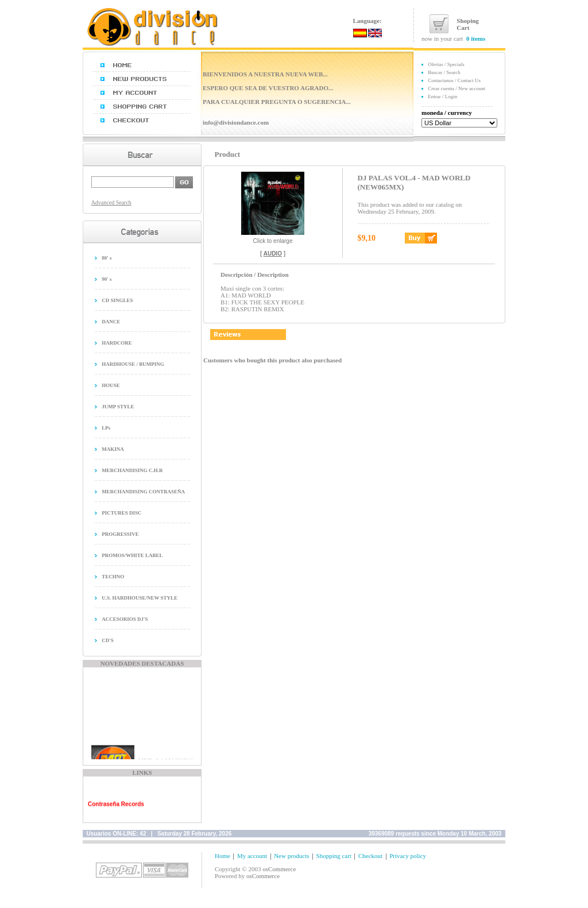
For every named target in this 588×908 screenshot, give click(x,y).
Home (223, 856)
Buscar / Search (444, 72)
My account (252, 856)
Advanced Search (111, 202)
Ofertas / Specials (446, 64)
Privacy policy (408, 856)
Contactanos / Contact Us (454, 80)
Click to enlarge (273, 238)
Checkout (370, 856)
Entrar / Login (442, 96)
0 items (476, 38)
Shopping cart (334, 856)
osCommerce (279, 869)
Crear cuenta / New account (457, 88)
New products (291, 856)
